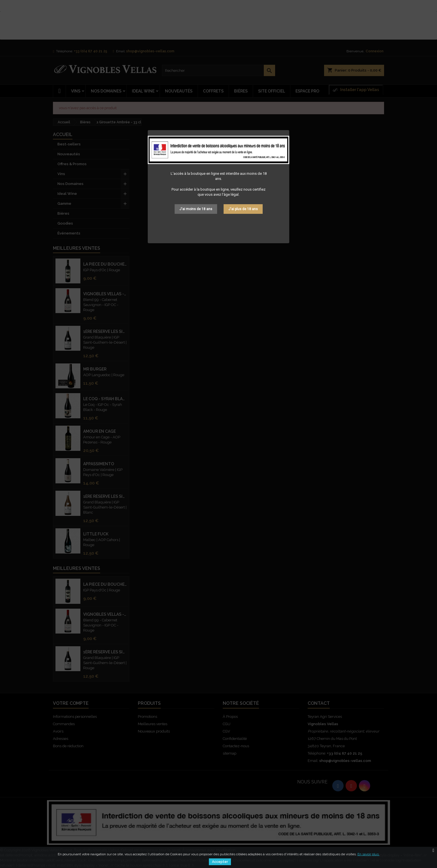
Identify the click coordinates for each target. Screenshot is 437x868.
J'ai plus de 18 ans (243, 209)
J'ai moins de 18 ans (196, 209)
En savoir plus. (369, 854)
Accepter (220, 862)
